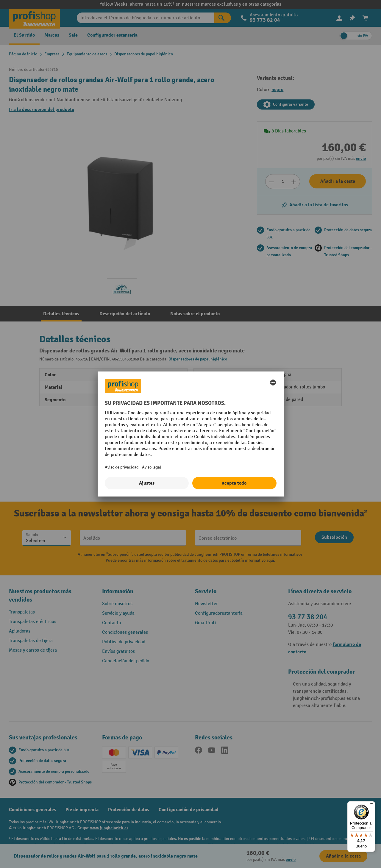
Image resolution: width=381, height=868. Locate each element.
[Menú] (371, 805)
